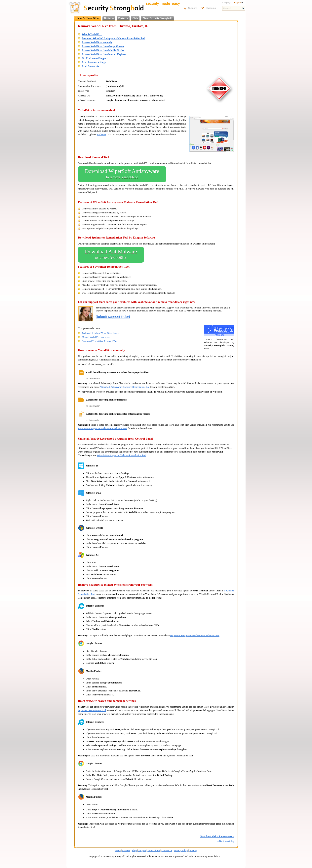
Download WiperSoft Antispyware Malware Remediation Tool (114, 38)
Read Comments (90, 66)
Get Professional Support (95, 58)
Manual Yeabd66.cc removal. (96, 337)
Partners (123, 18)
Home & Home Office (88, 18)
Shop (134, 850)
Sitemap (193, 850)
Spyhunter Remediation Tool (92, 710)
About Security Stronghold (157, 18)
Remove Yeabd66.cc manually (97, 42)
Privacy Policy (181, 850)
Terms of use (154, 850)
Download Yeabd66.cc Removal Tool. (100, 341)
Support (142, 850)
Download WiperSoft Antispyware (122, 174)
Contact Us (167, 850)
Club (135, 18)
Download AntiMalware (111, 255)
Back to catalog (226, 841)
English (239, 2)
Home (117, 850)
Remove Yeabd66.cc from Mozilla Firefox (103, 50)
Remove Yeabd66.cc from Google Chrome (103, 46)
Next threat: (217, 836)
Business (109, 18)
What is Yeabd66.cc (92, 34)
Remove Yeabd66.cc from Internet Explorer (104, 54)
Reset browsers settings (94, 62)
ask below (101, 135)
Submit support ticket (113, 316)
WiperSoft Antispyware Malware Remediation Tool (125, 387)
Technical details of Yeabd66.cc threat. (100, 333)
